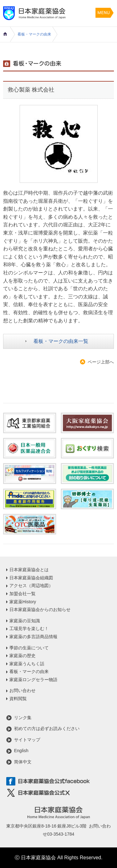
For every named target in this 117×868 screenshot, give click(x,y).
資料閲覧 (18, 699)
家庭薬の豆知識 (25, 621)
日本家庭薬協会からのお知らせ (40, 609)
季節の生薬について (29, 648)
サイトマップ (27, 740)
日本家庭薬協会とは (29, 570)
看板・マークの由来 (34, 34)
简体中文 (23, 762)
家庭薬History (23, 602)
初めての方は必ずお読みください (47, 728)
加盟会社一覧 (22, 594)
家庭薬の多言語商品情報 (33, 637)
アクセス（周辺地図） (31, 586)
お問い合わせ (22, 690)
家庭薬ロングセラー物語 (33, 680)
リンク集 (23, 718)
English (21, 751)
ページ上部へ (101, 362)
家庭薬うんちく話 (27, 664)
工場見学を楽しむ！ (29, 628)
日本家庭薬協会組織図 (31, 578)
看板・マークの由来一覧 (61, 341)
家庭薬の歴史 (22, 656)
